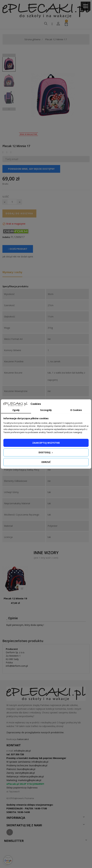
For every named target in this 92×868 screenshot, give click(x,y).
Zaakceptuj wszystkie (46, 443)
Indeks (6, 237)
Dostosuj (46, 452)
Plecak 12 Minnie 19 (15, 598)
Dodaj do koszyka (19, 213)
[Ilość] (12, 202)
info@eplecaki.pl (22, 751)
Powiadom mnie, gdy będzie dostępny (31, 169)
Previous (9, 55)
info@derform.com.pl (17, 666)
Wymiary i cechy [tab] (12, 272)
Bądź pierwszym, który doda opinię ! (25, 625)
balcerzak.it (23, 739)
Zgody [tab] (16, 410)
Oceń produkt (18, 249)
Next (9, 109)
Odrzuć (46, 462)
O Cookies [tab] (76, 410)
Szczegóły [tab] (46, 410)
